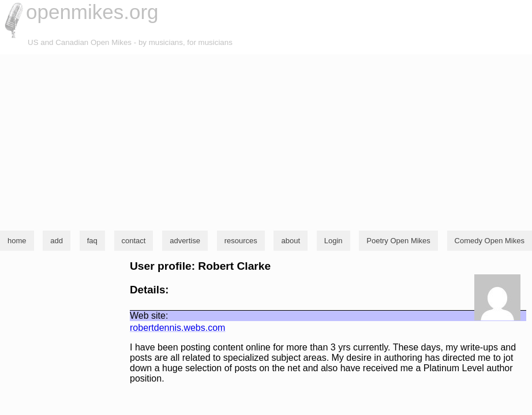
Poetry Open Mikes (398, 241)
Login (334, 241)
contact (134, 241)
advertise (185, 241)
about (291, 241)
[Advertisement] (266, 141)
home (17, 241)
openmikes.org (92, 12)
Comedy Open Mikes (490, 241)
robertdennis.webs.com (177, 328)
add (57, 241)
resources (241, 241)
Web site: (149, 316)
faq (92, 241)
